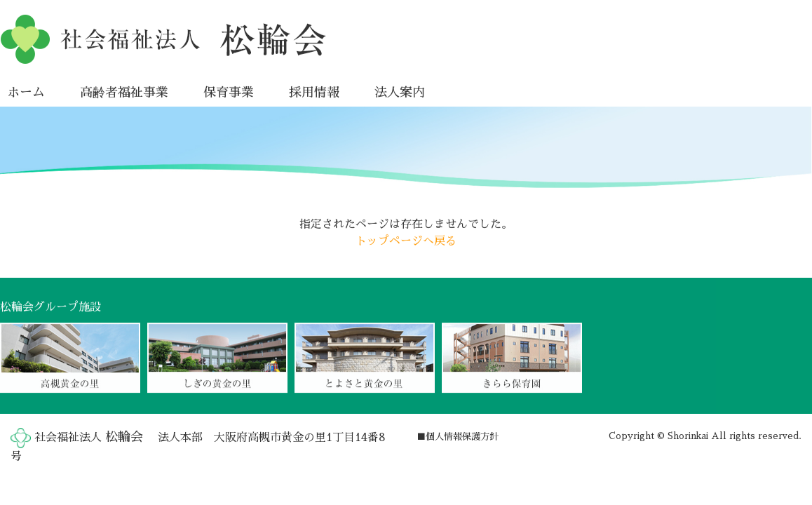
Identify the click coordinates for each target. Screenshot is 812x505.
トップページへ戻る (406, 241)
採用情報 (314, 92)
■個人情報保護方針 (458, 437)
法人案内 (400, 92)
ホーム (26, 92)
